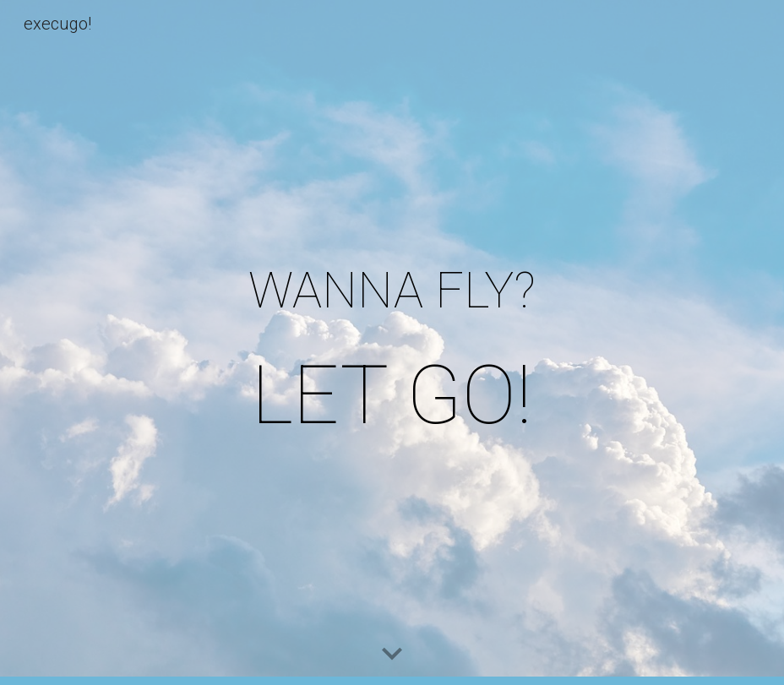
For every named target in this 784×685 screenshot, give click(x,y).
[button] (392, 655)
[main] (392, 342)
